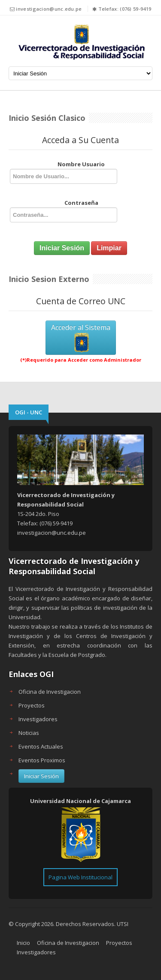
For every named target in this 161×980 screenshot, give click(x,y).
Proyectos (32, 705)
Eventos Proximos (42, 760)
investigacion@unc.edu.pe (49, 9)
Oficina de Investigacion (50, 692)
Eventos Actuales (41, 746)
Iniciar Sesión (41, 776)
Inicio (23, 943)
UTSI (123, 924)
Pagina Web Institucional (80, 877)
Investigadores (38, 719)
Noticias (29, 733)
